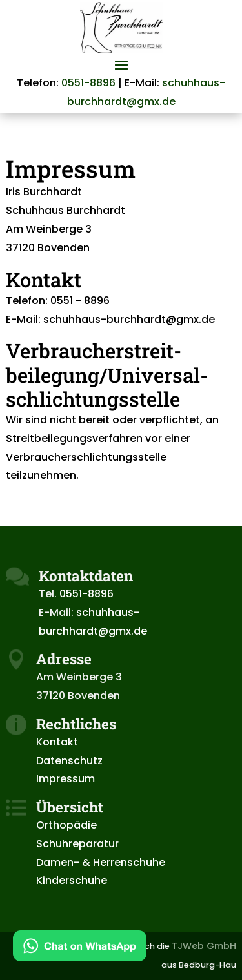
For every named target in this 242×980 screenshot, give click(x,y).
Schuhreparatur (77, 844)
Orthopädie (66, 825)
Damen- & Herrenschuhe (101, 862)
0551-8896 (88, 83)
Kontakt (57, 742)
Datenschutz (69, 761)
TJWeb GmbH (204, 946)
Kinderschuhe (72, 880)
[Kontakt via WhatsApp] (80, 949)
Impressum (66, 779)
